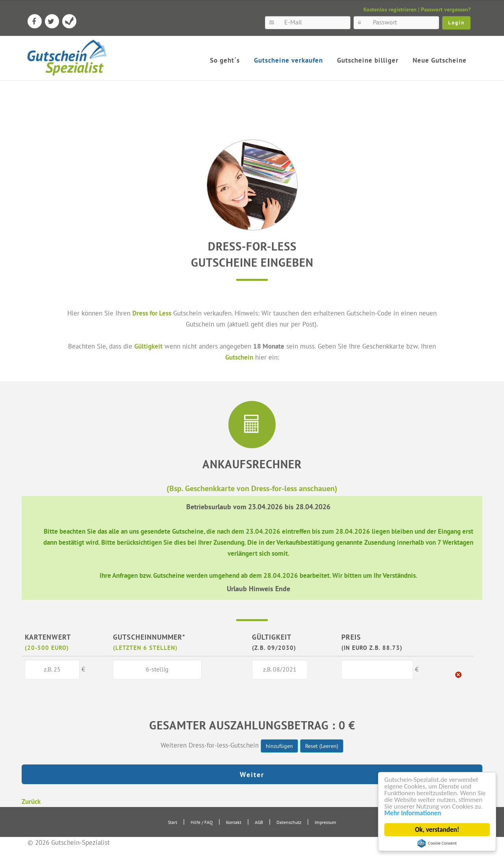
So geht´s (225, 60)
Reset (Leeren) (322, 746)
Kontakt (234, 822)
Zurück (31, 801)
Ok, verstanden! (437, 830)
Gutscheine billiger (368, 60)
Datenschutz (289, 822)
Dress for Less (152, 313)
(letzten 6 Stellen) (145, 647)
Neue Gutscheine (440, 60)
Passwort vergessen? (446, 9)
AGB (259, 822)
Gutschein (239, 357)
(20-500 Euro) (47, 647)
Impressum (325, 822)
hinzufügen (279, 746)
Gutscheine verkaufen (288, 60)
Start (172, 822)
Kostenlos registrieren (390, 9)
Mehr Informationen (413, 813)
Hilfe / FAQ (202, 822)
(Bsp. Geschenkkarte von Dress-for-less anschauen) (252, 488)
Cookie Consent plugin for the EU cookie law (437, 843)
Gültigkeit (148, 346)
